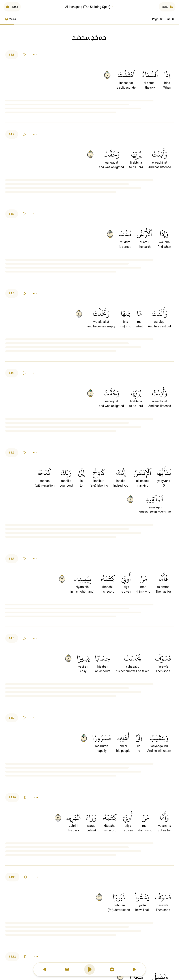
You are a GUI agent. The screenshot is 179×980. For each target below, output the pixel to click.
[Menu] (167, 7)
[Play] (24, 55)
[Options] (35, 55)
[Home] (12, 7)
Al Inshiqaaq (90, 7)
